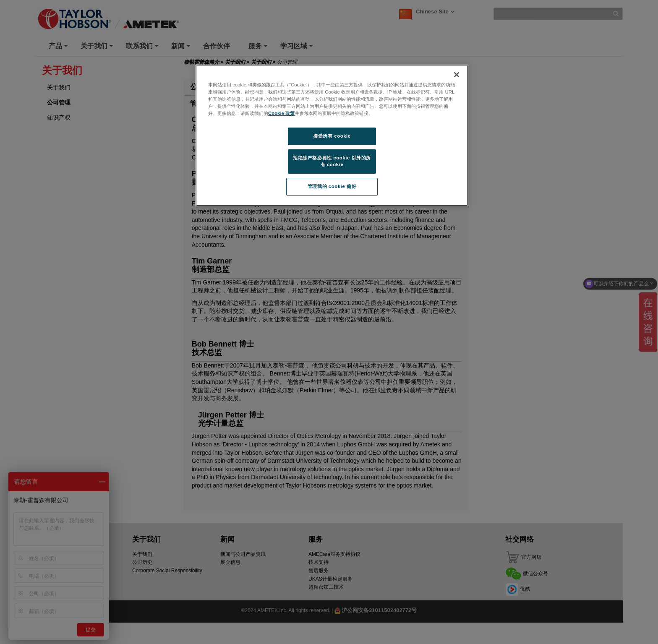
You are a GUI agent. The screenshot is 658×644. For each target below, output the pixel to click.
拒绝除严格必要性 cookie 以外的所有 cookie (332, 161)
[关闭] (457, 75)
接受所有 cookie (332, 136)
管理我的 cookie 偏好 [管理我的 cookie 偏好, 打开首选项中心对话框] (332, 186)
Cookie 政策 (281, 113)
